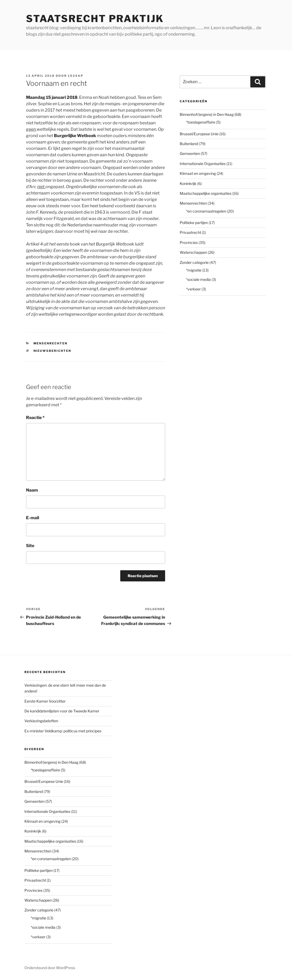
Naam (32, 490)
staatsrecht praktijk (95, 19)
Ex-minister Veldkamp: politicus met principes (63, 731)
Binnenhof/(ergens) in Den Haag (207, 114)
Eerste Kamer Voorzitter (45, 701)
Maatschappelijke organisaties (206, 193)
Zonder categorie (194, 262)
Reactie (35, 418)
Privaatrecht (190, 232)
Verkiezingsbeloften (41, 721)
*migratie (194, 270)
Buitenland (189, 144)
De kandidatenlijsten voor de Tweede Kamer (62, 711)
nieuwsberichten (52, 351)
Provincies (189, 242)
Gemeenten (190, 153)
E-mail (33, 518)
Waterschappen (193, 252)
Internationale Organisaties (203, 164)
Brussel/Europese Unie (199, 134)
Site (30, 546)
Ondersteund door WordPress (50, 968)
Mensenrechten (51, 343)
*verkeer (193, 289)
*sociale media (198, 279)
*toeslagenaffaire (201, 122)
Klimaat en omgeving (198, 173)
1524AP (76, 76)
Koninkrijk (188, 183)
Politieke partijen (194, 223)
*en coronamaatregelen (206, 211)
